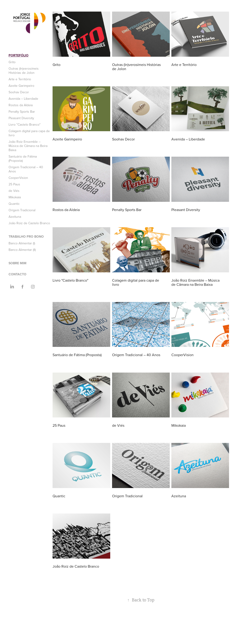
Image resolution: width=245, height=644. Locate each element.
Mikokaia (15, 197)
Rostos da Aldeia (21, 105)
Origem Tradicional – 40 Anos (26, 169)
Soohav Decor (19, 92)
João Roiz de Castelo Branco (29, 223)
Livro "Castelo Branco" (25, 124)
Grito (12, 62)
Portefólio (19, 55)
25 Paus (14, 184)
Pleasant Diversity (21, 118)
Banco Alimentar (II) (22, 250)
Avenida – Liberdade (23, 99)
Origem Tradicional (22, 210)
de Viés (14, 191)
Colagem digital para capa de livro (29, 133)
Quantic (14, 204)
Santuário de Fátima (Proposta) (23, 159)
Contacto (17, 274)
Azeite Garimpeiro (21, 86)
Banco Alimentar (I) (22, 243)
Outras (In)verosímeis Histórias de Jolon (24, 71)
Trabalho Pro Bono (26, 236)
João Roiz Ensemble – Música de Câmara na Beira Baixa (28, 146)
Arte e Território (20, 79)
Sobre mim (17, 263)
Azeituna (15, 217)
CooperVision (18, 178)
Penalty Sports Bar (22, 112)
